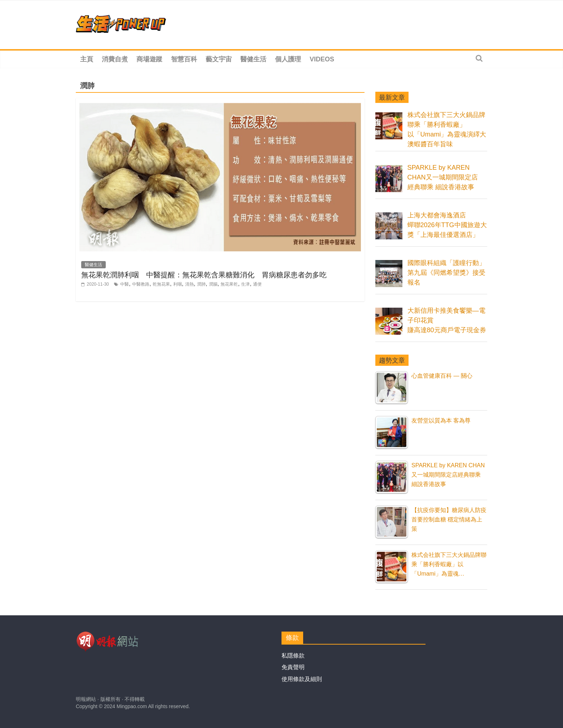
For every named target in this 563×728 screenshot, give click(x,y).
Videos (322, 59)
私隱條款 (293, 656)
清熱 (189, 284)
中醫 (125, 284)
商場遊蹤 (149, 59)
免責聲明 (293, 667)
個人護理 (288, 59)
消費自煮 (115, 59)
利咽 (178, 284)
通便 (257, 284)
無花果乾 (229, 284)
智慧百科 (184, 59)
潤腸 (213, 284)
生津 (245, 284)
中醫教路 (141, 284)
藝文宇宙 (219, 59)
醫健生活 (253, 59)
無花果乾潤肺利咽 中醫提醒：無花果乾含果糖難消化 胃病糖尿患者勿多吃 (204, 275)
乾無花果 (161, 284)
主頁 (87, 59)
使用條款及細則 (302, 679)
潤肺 (201, 284)
